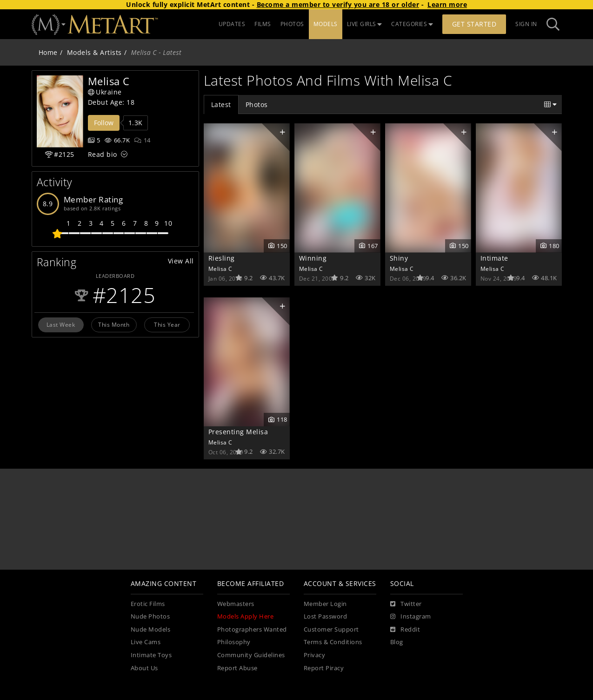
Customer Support (331, 629)
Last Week (61, 324)
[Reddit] (405, 630)
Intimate (494, 258)
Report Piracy (324, 668)
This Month (114, 324)
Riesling (222, 258)
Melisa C (220, 269)
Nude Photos (150, 616)
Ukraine (105, 92)
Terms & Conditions (333, 642)
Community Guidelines (251, 655)
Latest (221, 104)
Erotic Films (148, 604)
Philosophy (234, 642)
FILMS (263, 24)
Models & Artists (94, 52)
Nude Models (151, 629)
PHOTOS (292, 24)
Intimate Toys (151, 655)
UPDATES (232, 24)
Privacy (315, 655)
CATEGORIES (412, 24)
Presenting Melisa (238, 432)
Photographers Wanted (252, 629)
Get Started (474, 24)
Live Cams (146, 642)
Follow (104, 123)
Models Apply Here (246, 616)
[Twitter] (406, 604)
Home (48, 52)
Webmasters (236, 604)
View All (181, 261)
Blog (397, 642)
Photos (257, 104)
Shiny (399, 258)
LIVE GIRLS (365, 24)
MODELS (326, 24)
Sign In (526, 24)
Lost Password (326, 616)
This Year (167, 324)
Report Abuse (237, 668)
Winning (313, 258)
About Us (144, 668)
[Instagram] (411, 617)
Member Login (325, 604)
